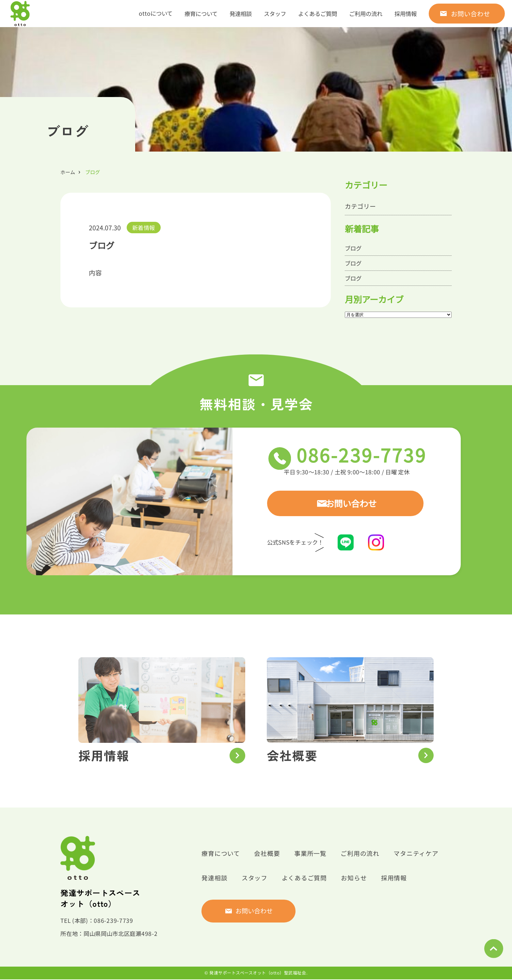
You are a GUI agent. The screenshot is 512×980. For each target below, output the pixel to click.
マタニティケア (424, 854)
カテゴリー (361, 206)
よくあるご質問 (318, 14)
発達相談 (241, 14)
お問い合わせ (471, 14)
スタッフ (275, 14)
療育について (201, 14)
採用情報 (406, 14)
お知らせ (360, 879)
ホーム (68, 172)
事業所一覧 (314, 854)
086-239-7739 (372, 458)
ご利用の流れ (366, 14)
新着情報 (144, 228)
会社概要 (270, 854)
